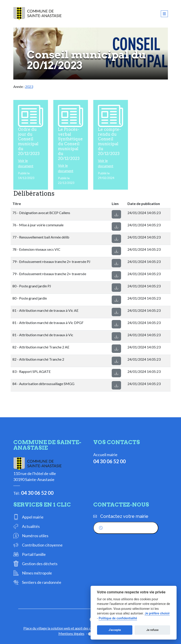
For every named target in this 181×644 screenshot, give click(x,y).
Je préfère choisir (157, 613)
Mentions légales (71, 633)
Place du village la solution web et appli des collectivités (66, 628)
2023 (29, 86)
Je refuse (152, 630)
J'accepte (115, 630)
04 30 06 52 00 (37, 493)
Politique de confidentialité (118, 618)
